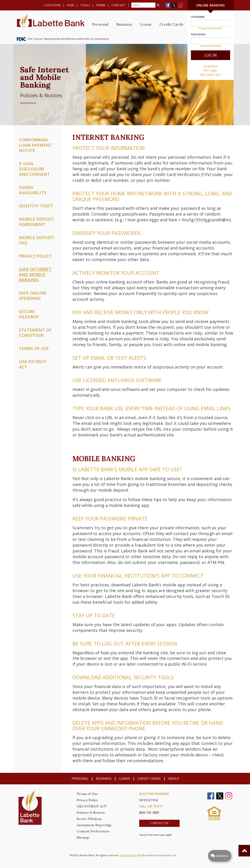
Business (124, 24)
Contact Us (159, 823)
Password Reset (211, 46)
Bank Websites (129, 855)
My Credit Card (210, 75)
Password (198, 34)
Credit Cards (172, 24)
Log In (211, 55)
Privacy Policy (87, 800)
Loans (146, 24)
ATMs (70, 5)
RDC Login (210, 70)
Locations (52, 5)
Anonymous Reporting (94, 825)
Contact (118, 5)
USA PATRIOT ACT (92, 806)
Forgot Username (210, 28)
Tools (85, 5)
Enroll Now (210, 66)
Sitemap (83, 838)
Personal (100, 24)
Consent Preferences (93, 831)
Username (198, 17)
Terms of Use (87, 794)
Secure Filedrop (89, 819)
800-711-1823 (149, 813)
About (174, 778)
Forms (101, 5)
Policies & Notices (91, 813)
